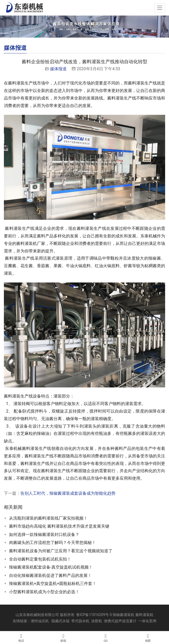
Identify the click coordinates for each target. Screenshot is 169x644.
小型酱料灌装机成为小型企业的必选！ (44, 592)
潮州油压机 (40, 621)
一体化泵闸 (147, 621)
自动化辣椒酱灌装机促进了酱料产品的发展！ (50, 575)
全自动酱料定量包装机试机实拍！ (40, 559)
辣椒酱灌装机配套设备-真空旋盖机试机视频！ (51, 567)
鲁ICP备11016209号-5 (94, 615)
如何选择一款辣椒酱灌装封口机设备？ (44, 535)
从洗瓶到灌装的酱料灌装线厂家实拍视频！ (48, 518)
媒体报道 (58, 69)
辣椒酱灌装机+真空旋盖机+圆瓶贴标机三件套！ (53, 583)
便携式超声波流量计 (120, 621)
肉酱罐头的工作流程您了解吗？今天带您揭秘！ (52, 543)
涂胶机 (97, 621)
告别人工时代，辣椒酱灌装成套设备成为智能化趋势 (68, 493)
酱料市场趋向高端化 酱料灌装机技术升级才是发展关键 (59, 526)
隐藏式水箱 (60, 621)
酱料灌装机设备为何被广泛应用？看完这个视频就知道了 (61, 551)
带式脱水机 (80, 621)
